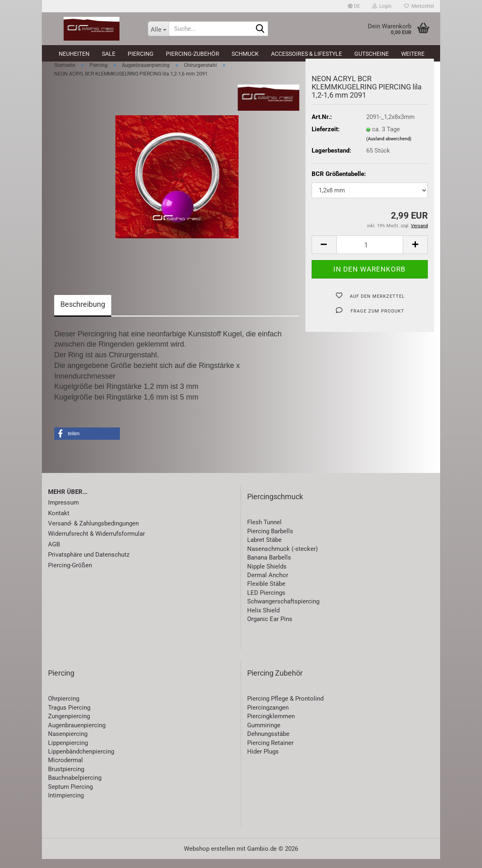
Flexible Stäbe (266, 593)
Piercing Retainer (270, 752)
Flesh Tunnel (264, 532)
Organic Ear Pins (270, 628)
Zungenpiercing (69, 725)
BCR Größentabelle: (339, 183)
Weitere (413, 54)
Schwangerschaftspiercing (283, 610)
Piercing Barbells (270, 540)
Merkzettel (419, 6)
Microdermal (65, 770)
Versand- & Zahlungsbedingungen (93, 532)
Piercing (141, 54)
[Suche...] (158, 29)
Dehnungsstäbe (268, 743)
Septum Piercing (70, 796)
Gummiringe (264, 734)
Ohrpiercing (64, 708)
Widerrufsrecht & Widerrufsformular (96, 543)
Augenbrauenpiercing (77, 734)
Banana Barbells (269, 566)
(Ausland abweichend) (389, 148)
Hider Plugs (263, 761)
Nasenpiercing (68, 743)
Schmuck (245, 54)
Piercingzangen (268, 717)
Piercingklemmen (271, 725)
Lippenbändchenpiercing (81, 761)
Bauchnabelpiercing (75, 787)
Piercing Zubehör (275, 682)
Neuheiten (74, 54)
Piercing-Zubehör (193, 54)
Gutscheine (372, 54)
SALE (109, 54)
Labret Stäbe (264, 549)
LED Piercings (266, 602)
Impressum (63, 512)
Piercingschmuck (275, 506)
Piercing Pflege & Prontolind (285, 708)
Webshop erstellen (209, 858)
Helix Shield (263, 619)
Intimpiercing (66, 804)
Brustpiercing (66, 778)
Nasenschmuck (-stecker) (282, 558)
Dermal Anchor (268, 584)
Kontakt (59, 522)
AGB (54, 553)
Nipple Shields (267, 576)
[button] (354, 6)
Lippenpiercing (68, 752)
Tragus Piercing (69, 717)
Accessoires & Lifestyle (306, 54)
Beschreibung (83, 313)
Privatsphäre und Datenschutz (89, 564)
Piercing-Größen (70, 574)
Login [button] (382, 6)
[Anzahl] (370, 254)
